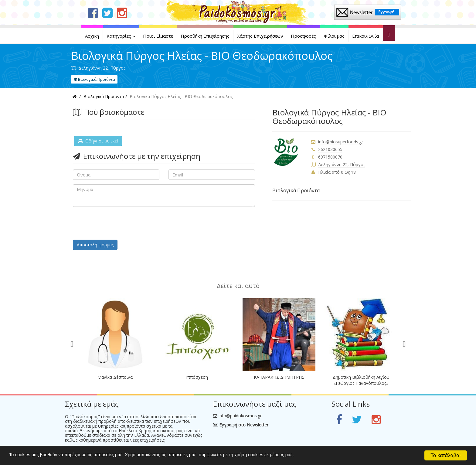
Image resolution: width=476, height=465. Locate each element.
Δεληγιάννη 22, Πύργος (342, 164)
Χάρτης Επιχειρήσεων (260, 36)
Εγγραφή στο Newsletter (241, 425)
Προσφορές (303, 36)
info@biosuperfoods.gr (341, 142)
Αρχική (92, 36)
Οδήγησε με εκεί (98, 141)
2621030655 (330, 149)
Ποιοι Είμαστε (158, 36)
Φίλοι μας (334, 36)
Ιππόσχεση (197, 377)
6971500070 (330, 157)
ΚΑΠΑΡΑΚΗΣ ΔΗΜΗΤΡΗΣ (279, 377)
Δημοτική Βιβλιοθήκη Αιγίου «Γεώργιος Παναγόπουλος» (361, 380)
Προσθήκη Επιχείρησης (205, 36)
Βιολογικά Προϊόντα (94, 79)
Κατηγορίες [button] (121, 36)
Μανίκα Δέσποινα (115, 377)
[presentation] (119, 223)
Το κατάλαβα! (446, 455)
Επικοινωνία (365, 36)
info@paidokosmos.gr (240, 416)
